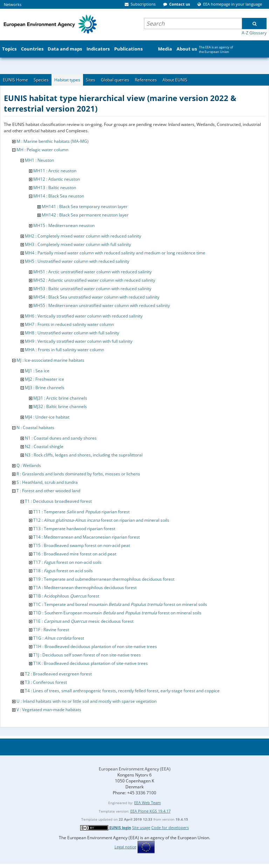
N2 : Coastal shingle (44, 446)
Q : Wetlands (29, 465)
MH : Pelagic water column (42, 150)
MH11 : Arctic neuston (55, 171)
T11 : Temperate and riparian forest (81, 512)
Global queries (115, 80)
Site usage (141, 827)
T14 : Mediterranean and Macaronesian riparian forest (87, 537)
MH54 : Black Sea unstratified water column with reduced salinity (96, 297)
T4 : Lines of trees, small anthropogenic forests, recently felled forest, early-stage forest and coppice (122, 691)
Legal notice (125, 847)
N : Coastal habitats (35, 428)
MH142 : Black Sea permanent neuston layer (85, 215)
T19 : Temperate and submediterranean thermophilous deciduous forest (104, 579)
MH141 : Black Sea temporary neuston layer (85, 206)
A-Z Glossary (254, 33)
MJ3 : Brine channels (45, 388)
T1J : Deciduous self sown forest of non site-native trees (87, 655)
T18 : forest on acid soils (63, 571)
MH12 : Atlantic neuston (57, 179)
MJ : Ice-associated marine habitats (50, 360)
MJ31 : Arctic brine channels (60, 398)
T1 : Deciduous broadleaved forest (58, 501)
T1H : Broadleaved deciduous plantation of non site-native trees (95, 646)
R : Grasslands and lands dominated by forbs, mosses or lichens (78, 474)
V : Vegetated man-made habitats (49, 710)
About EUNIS (175, 80)
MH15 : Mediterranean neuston (64, 225)
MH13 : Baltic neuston (55, 188)
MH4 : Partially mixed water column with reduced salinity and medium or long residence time (115, 253)
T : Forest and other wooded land (48, 491)
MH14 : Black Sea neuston (59, 196)
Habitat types (67, 80)
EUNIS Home (15, 80)
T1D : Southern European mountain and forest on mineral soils (117, 613)
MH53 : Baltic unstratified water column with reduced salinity (92, 289)
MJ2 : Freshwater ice (44, 379)
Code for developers (170, 827)
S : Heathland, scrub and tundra (47, 482)
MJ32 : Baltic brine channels (60, 406)
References (146, 80)
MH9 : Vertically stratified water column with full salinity (79, 341)
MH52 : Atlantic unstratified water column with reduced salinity (94, 280)
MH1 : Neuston (39, 160)
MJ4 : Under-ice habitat (47, 417)
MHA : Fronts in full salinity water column (64, 350)
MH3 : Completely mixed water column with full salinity (78, 244)
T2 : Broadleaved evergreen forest (58, 674)
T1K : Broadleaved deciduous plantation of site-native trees (91, 663)
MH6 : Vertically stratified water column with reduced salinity (84, 316)
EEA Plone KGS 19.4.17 (150, 811)
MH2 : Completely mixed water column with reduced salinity (83, 236)
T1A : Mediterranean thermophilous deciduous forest (85, 587)
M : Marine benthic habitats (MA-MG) (53, 141)
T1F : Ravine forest (51, 630)
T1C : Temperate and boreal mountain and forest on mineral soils (120, 604)
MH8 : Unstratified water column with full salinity (72, 333)
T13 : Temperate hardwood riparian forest (74, 529)
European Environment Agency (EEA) (135, 769)
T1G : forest (59, 638)
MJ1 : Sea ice (37, 371)
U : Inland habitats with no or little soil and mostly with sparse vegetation (87, 701)
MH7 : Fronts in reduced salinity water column (69, 324)
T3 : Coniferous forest (46, 682)
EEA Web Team (147, 803)
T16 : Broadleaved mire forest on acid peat (75, 554)
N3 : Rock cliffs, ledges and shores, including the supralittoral (84, 455)
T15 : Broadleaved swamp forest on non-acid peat (82, 545)
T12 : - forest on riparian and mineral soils (101, 520)
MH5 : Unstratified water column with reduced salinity (77, 261)
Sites (91, 80)
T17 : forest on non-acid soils (67, 562)
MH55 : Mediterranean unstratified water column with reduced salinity (102, 305)
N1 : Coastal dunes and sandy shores (61, 438)
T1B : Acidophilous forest (66, 596)
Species (41, 80)
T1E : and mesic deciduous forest (83, 621)
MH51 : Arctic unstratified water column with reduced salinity (92, 272)
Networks (13, 4)
